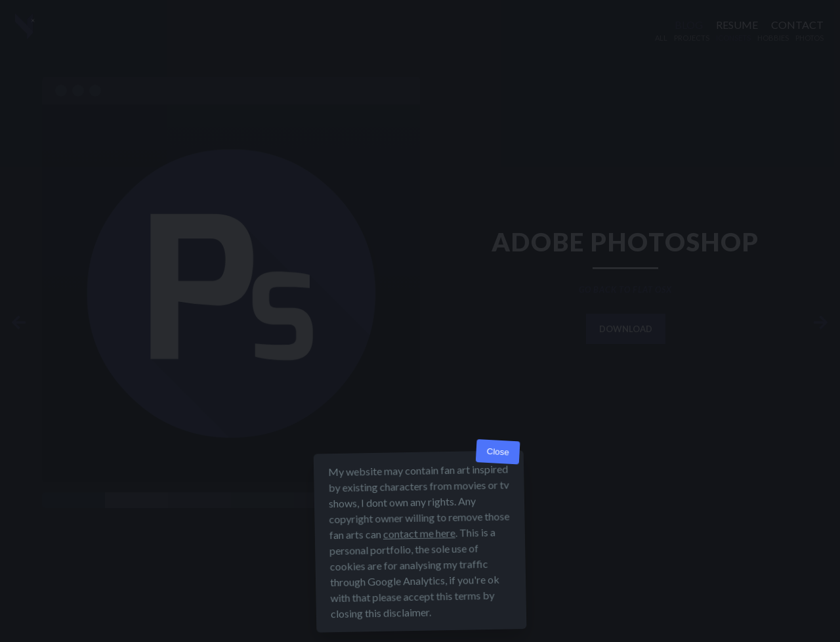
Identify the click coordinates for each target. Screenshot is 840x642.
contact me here (419, 533)
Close (498, 452)
